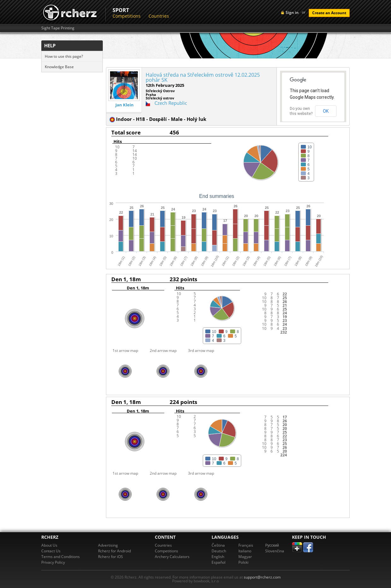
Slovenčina (275, 551)
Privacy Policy (53, 562)
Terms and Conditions (61, 557)
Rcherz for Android (114, 551)
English (218, 557)
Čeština (218, 545)
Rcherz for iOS (111, 557)
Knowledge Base (59, 67)
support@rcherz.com (262, 577)
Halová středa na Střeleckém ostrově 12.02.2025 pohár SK (203, 77)
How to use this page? (64, 56)
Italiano (245, 551)
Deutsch (219, 551)
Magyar (245, 557)
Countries (159, 16)
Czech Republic (171, 103)
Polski (243, 562)
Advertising (108, 545)
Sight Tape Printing (58, 28)
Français (246, 545)
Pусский (272, 545)
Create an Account (329, 13)
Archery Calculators (172, 557)
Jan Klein (125, 105)
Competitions (127, 16)
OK (326, 111)
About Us (49, 545)
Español (219, 562)
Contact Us (51, 551)
